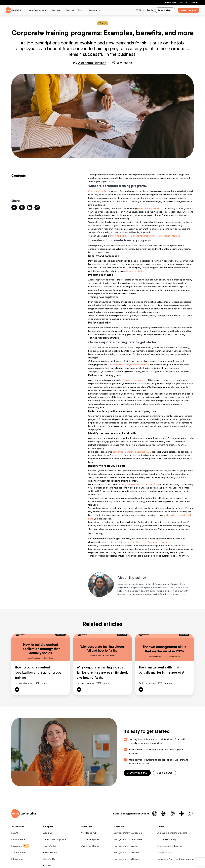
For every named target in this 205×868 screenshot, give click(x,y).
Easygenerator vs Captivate (128, 838)
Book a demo (164, 771)
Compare (119, 825)
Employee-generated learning (172, 831)
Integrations (17, 857)
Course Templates (90, 838)
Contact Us (49, 857)
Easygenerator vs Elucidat (127, 857)
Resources (87, 825)
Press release (50, 851)
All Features (18, 825)
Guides (161, 825)
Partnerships (171, 3)
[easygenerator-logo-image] (14, 10)
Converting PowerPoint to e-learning (175, 857)
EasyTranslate (18, 838)
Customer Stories (90, 844)
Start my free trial (137, 771)
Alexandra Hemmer (92, 63)
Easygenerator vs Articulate (128, 831)
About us (195, 3)
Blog (102, 23)
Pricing (81, 10)
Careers (184, 3)
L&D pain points (165, 851)
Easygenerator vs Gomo (126, 851)
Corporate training (98, 191)
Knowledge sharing (166, 838)
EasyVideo (20, 844)
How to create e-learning (169, 844)
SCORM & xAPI (19, 851)
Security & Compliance (55, 838)
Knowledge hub (89, 831)
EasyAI (15, 831)
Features (70, 10)
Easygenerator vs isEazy (126, 844)
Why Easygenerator (38, 10)
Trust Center (50, 844)
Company (48, 825)
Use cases (56, 10)
